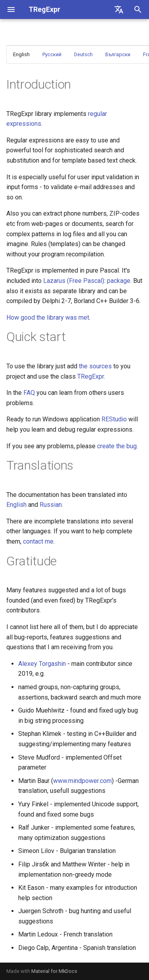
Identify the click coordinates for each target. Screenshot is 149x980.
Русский (52, 54)
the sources (95, 366)
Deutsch (83, 54)
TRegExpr (91, 376)
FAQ (29, 393)
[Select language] (119, 9)
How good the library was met (48, 318)
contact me (38, 541)
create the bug (117, 446)
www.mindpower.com (82, 781)
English (16, 505)
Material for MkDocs (54, 971)
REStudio (114, 419)
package (119, 281)
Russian (51, 505)
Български (118, 54)
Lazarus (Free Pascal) (74, 281)
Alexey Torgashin (42, 664)
